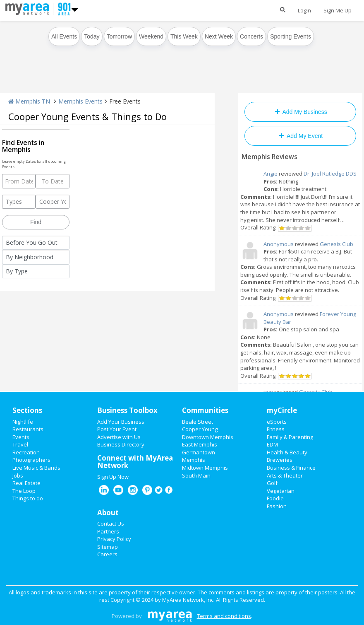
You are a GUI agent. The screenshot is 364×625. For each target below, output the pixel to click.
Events (21, 437)
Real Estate (26, 483)
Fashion (277, 506)
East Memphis (200, 444)
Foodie (275, 498)
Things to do (28, 498)
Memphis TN (29, 101)
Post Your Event (117, 429)
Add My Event (300, 136)
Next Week (219, 36)
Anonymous (279, 244)
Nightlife (23, 422)
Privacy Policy (114, 539)
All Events (64, 36)
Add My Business (300, 112)
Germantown (199, 452)
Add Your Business (121, 422)
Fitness (276, 429)
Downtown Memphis (208, 437)
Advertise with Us (119, 437)
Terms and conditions (224, 616)
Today (92, 36)
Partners (108, 531)
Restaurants (28, 429)
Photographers (31, 460)
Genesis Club (336, 244)
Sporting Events (291, 36)
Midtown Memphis (205, 468)
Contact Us (111, 524)
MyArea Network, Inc (188, 600)
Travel (20, 444)
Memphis (194, 460)
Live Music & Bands (36, 468)
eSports (277, 422)
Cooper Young (200, 429)
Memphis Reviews (269, 157)
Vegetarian (281, 491)
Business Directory (121, 444)
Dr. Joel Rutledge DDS (330, 174)
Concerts (251, 36)
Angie (271, 174)
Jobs (18, 475)
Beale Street (198, 422)
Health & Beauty (287, 452)
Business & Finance (291, 468)
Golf (272, 483)
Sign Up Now (113, 477)
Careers (107, 554)
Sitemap (108, 547)
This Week (184, 36)
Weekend (151, 36)
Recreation (26, 452)
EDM (272, 444)
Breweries (280, 460)
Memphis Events (80, 101)
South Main (196, 475)
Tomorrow (119, 36)
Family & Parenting (290, 437)
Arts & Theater (285, 475)
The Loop (24, 491)
